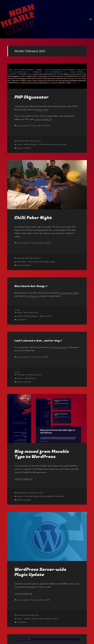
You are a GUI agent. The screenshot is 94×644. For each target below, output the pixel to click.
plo (32, 262)
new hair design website (69, 293)
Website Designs (31, 144)
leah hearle (32, 378)
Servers (20, 144)
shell (65, 144)
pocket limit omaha (42, 262)
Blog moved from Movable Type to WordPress (42, 454)
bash (29, 619)
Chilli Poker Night (33, 218)
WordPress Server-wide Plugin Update (40, 572)
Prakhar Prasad (42, 110)
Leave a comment (24, 148)
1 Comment (21, 320)
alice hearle (47, 316)
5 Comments (22, 622)
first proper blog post (59, 347)
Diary (19, 262)
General (20, 316)
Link (18, 310)
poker (53, 262)
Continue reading (43, 119)
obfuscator (53, 144)
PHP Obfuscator (32, 97)
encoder (45, 144)
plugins (35, 619)
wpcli (56, 619)
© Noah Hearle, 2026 (22, 639)
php (60, 144)
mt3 (41, 496)
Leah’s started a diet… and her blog (37, 341)
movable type (33, 496)
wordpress (59, 496)
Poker (24, 262)
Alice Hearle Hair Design (30, 286)
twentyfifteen (49, 496)
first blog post (32, 296)
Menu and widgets (91, 23)
